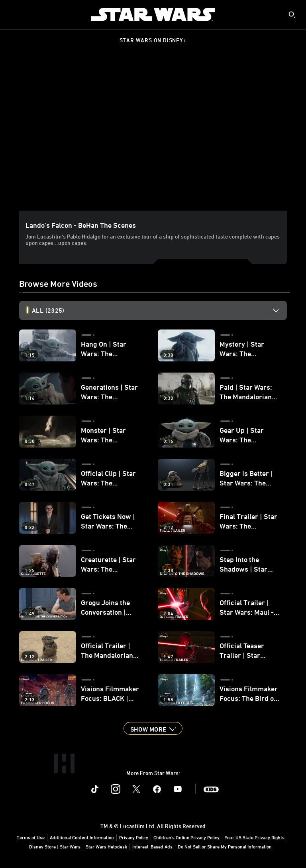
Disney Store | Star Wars (55, 846)
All (48, 310)
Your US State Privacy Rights (255, 837)
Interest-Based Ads (152, 846)
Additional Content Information (82, 837)
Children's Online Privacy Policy (186, 837)
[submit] (292, 15)
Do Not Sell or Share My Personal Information (225, 846)
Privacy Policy (134, 837)
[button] (153, 728)
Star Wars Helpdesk (106, 846)
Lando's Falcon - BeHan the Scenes (81, 225)
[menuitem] (13, 14)
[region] (155, 135)
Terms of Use (31, 837)
